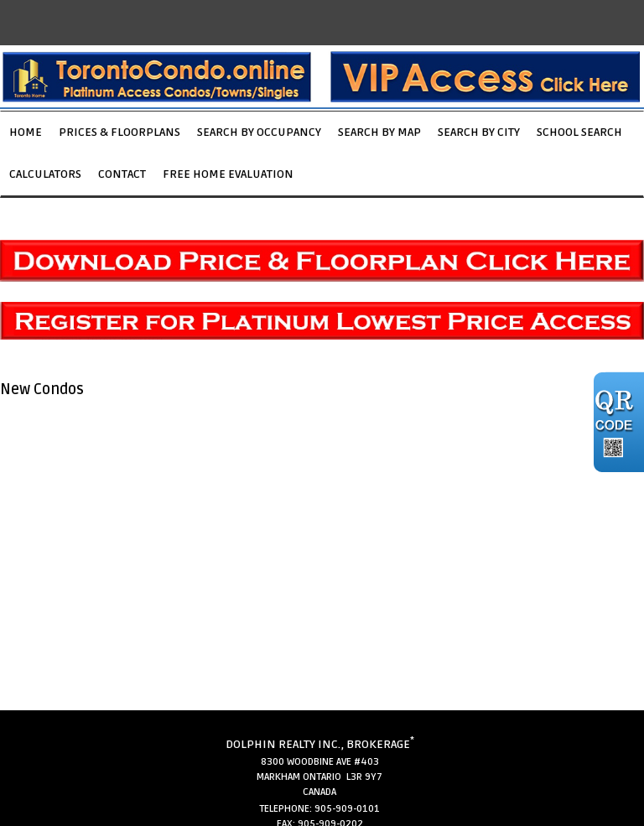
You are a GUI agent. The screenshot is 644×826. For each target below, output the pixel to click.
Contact (122, 174)
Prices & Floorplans (119, 132)
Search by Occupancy (259, 132)
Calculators (45, 174)
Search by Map (379, 132)
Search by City (479, 132)
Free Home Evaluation (228, 174)
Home (26, 132)
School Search (579, 132)
